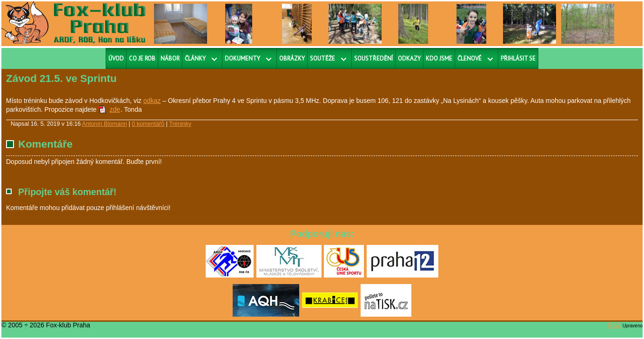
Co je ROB (142, 58)
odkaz (152, 101)
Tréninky (180, 124)
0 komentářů (148, 124)
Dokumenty (242, 58)
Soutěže (322, 58)
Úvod (116, 58)
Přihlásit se (518, 58)
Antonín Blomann (104, 124)
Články (195, 58)
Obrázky (292, 58)
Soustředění (373, 58)
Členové (470, 58)
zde (115, 109)
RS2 (614, 325)
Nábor (170, 58)
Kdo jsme (439, 58)
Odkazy (409, 58)
